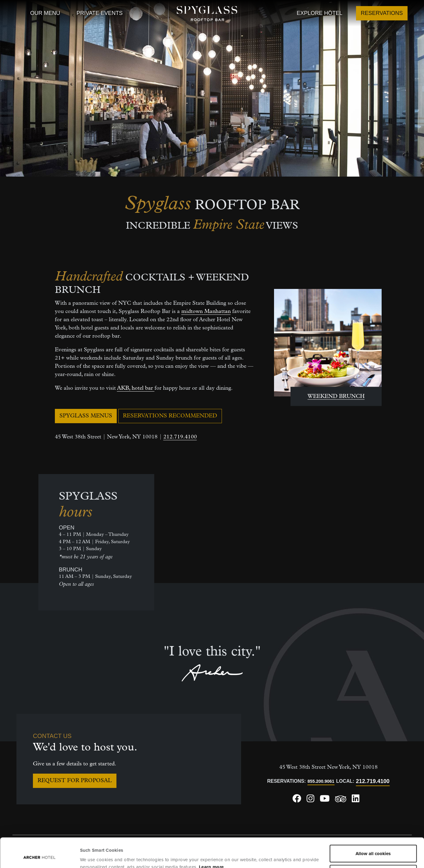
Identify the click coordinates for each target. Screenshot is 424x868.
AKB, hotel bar (136, 388)
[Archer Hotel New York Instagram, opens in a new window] (310, 801)
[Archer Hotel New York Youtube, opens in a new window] (325, 801)
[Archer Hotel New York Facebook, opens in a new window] (297, 801)
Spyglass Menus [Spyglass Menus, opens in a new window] (86, 416)
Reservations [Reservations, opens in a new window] (382, 13)
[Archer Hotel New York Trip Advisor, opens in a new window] (341, 801)
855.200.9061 (321, 781)
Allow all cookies (373, 826)
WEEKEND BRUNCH (336, 397)
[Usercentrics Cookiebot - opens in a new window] (39, 856)
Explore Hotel (319, 13)
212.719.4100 (180, 437)
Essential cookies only (373, 846)
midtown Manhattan (206, 312)
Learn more (211, 839)
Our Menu (45, 13)
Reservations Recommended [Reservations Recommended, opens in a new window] (170, 416)
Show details (93, 856)
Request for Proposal (75, 781)
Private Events (100, 13)
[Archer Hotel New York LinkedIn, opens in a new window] (356, 801)
